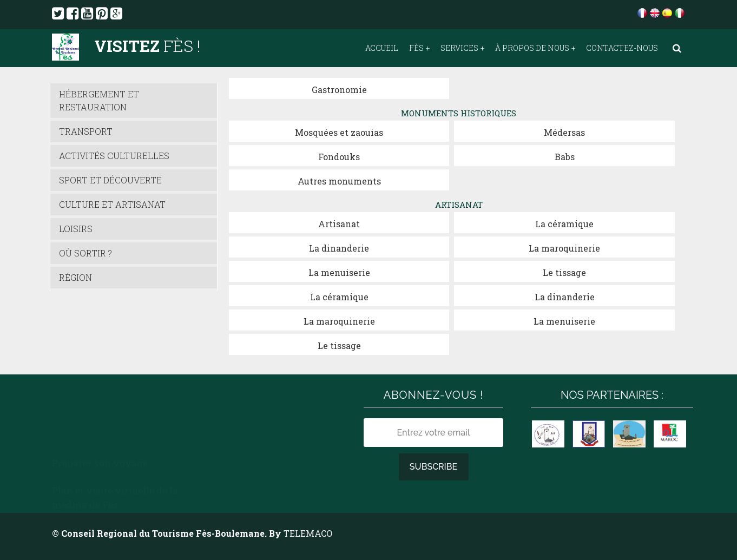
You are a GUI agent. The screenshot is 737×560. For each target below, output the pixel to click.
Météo (222, 409)
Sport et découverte (110, 180)
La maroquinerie (564, 248)
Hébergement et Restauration (99, 100)
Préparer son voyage (100, 395)
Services (459, 48)
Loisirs (76, 229)
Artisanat (339, 224)
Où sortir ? (85, 253)
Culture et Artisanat (112, 204)
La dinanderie (339, 248)
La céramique (564, 224)
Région (75, 277)
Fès (416, 48)
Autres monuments (339, 181)
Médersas (564, 132)
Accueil (382, 48)
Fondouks (339, 157)
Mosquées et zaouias (339, 132)
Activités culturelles (114, 156)
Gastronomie (339, 90)
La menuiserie (339, 272)
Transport (86, 131)
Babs (565, 157)
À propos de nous (532, 48)
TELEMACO (308, 533)
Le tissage (564, 272)
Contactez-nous (622, 48)
